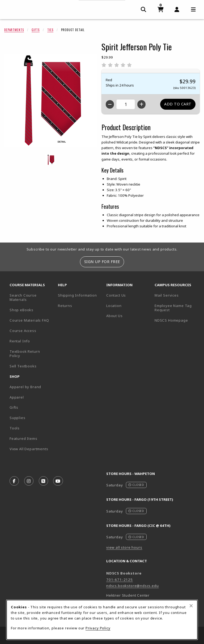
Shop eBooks (22, 310)
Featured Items (24, 438)
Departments (14, 30)
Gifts (36, 30)
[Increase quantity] (141, 104)
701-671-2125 (120, 580)
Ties (50, 30)
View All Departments (29, 449)
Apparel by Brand (25, 387)
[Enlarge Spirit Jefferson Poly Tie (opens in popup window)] (51, 100)
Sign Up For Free (102, 262)
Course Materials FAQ (29, 320)
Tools (15, 428)
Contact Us (116, 295)
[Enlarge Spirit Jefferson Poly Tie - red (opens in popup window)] (51, 160)
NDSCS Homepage (171, 320)
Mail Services (167, 295)
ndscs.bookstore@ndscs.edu (133, 586)
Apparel (17, 397)
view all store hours (124, 547)
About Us (114, 316)
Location (114, 306)
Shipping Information (77, 295)
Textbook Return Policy (25, 354)
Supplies (18, 418)
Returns (65, 306)
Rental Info (20, 341)
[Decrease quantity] (110, 104)
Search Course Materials (23, 298)
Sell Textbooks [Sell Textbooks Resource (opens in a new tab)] (23, 366)
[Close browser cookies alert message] (191, 606)
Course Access (23, 331)
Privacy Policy (98, 628)
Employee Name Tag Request (173, 308)
